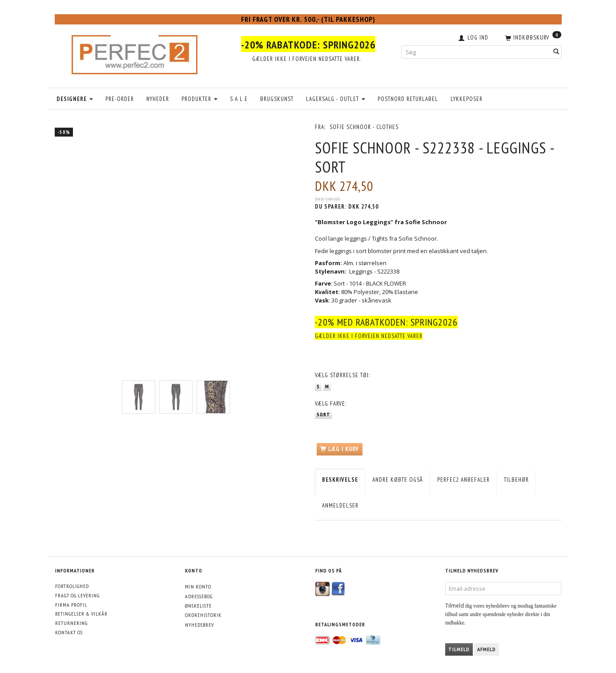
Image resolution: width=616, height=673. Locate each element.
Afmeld (487, 649)
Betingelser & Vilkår (81, 614)
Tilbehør (516, 480)
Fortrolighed (72, 586)
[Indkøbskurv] (532, 37)
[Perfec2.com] (135, 52)
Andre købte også (398, 480)
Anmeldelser (340, 506)
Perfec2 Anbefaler (463, 480)
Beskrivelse (340, 480)
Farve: (331, 404)
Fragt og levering (77, 595)
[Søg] (556, 52)
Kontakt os (69, 632)
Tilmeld (459, 649)
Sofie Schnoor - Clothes (364, 127)
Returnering (71, 623)
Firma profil (71, 605)
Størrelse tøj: (342, 375)
